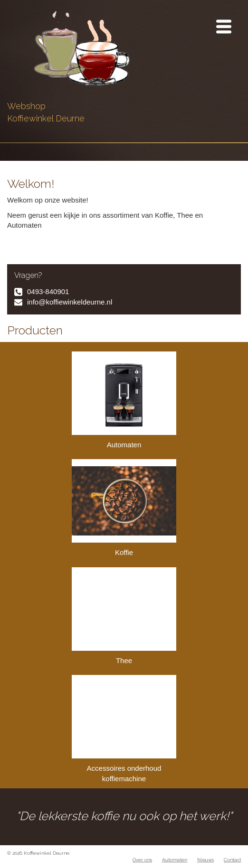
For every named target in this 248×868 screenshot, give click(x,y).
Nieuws (205, 860)
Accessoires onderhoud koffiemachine (124, 729)
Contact (232, 860)
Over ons (142, 860)
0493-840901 (48, 291)
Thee (124, 616)
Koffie (124, 508)
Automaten (124, 400)
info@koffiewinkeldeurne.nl (70, 302)
